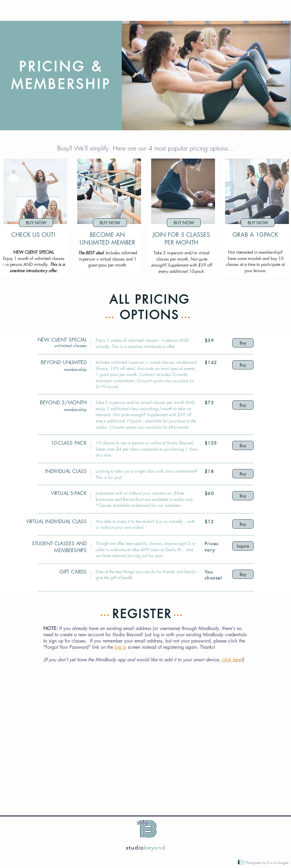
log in (120, 647)
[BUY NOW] (36, 223)
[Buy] (243, 343)
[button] (206, 76)
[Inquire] (243, 546)
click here (231, 660)
